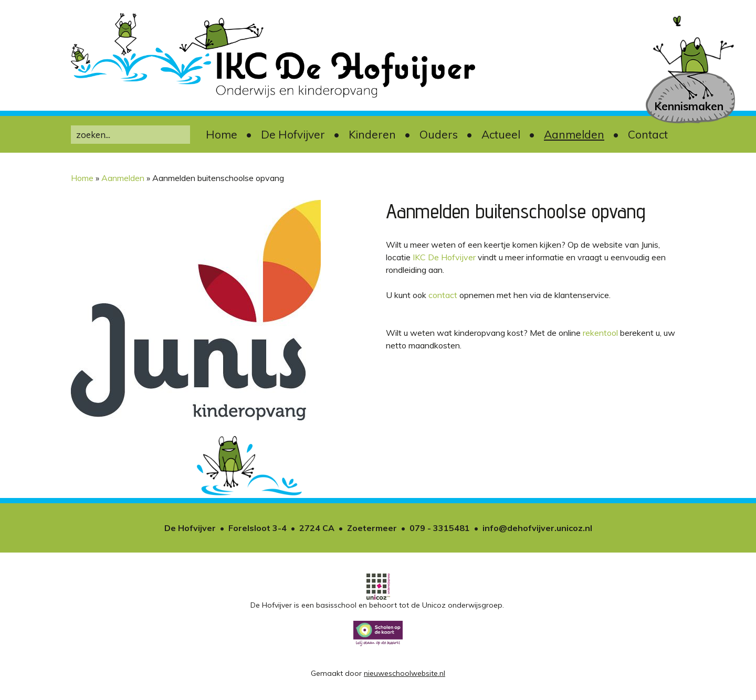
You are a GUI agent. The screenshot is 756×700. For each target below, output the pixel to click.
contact (443, 295)
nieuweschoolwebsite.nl (405, 673)
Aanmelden (574, 134)
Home (222, 134)
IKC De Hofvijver (444, 257)
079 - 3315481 (440, 528)
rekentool (600, 333)
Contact (648, 134)
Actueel (501, 134)
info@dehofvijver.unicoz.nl (537, 528)
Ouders (439, 134)
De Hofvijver (293, 134)
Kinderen (372, 134)
